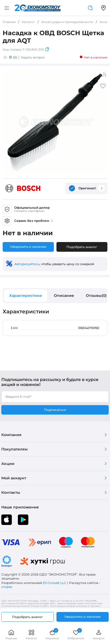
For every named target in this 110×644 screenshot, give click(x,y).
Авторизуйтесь (27, 264)
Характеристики (26, 296)
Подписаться (55, 410)
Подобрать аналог (82, 247)
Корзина (52, 635)
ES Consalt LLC (55, 583)
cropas (7, 587)
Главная (11, 635)
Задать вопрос (33, 57)
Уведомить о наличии (28, 247)
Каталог (32, 635)
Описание (64, 296)
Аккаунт (99, 635)
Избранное (76, 635)
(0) (15, 57)
